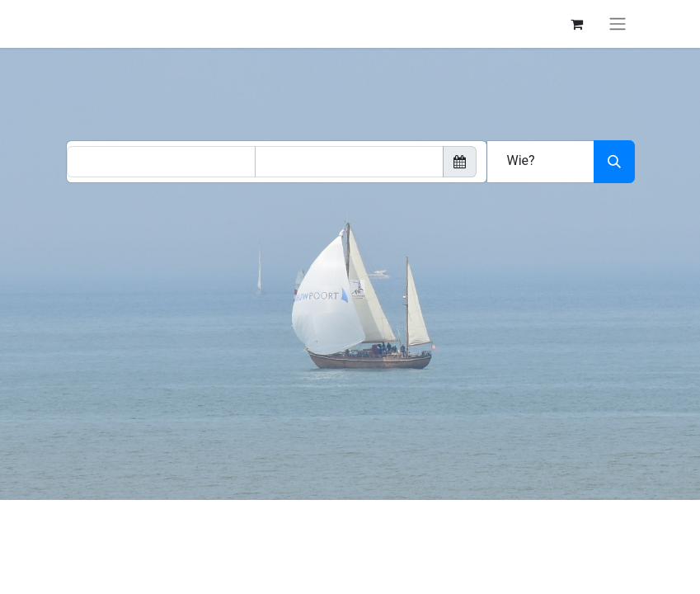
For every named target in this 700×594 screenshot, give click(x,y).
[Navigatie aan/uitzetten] (618, 24)
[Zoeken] (614, 162)
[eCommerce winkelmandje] (577, 24)
